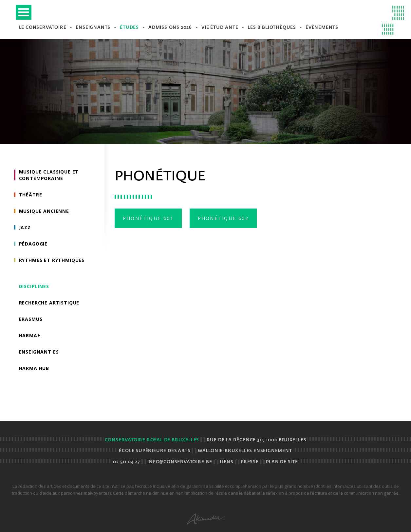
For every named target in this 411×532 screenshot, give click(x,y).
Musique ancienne (44, 211)
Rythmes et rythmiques (52, 260)
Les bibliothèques (272, 28)
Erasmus (31, 319)
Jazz (25, 227)
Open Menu (24, 12)
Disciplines (34, 286)
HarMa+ (30, 335)
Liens (227, 462)
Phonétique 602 (223, 218)
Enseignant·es (39, 352)
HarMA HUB (34, 368)
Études (129, 28)
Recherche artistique (49, 303)
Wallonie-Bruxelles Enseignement (245, 451)
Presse (250, 462)
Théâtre (31, 195)
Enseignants (93, 28)
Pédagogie (33, 244)
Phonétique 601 (148, 218)
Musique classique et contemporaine (49, 175)
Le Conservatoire (43, 28)
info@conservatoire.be (180, 462)
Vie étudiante (220, 28)
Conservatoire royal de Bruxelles (152, 440)
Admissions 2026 (170, 28)
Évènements (322, 28)
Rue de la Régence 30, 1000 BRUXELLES (257, 440)
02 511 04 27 (127, 462)
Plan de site (282, 462)
